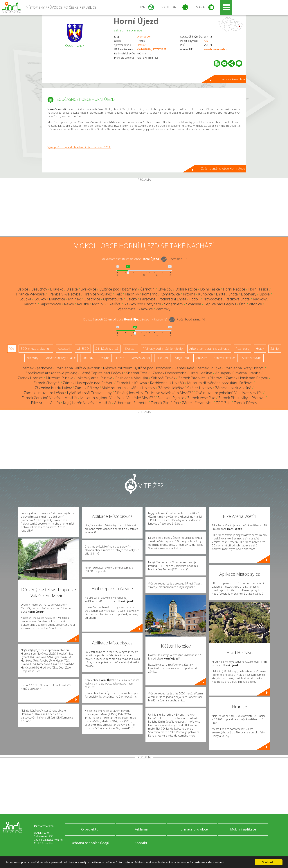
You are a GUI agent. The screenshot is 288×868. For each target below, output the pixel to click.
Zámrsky (163, 309)
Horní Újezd (136, 21)
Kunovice (206, 294)
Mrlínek (74, 299)
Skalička (114, 304)
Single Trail (182, 358)
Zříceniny (32, 358)
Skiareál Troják (163, 378)
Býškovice (89, 289)
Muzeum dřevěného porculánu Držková (220, 383)
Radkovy (260, 299)
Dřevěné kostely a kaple (60, 358)
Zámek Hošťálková (132, 383)
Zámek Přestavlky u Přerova (241, 398)
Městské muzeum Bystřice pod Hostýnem (137, 368)
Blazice (72, 289)
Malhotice (57, 299)
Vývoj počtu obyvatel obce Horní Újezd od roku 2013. (79, 147)
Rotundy (88, 358)
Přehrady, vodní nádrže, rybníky (163, 349)
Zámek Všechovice (37, 368)
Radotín (30, 304)
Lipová (265, 294)
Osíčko (131, 299)
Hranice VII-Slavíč (98, 294)
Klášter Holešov (199, 388)
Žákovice (146, 309)
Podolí (195, 299)
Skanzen (131, 349)
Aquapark (64, 349)
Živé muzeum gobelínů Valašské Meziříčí (229, 393)
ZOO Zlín (223, 403)
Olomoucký (144, 36)
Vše (12, 349)
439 (206, 41)
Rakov (69, 304)
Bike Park (162, 358)
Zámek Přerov (245, 403)
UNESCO (83, 349)
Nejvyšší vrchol (140, 358)
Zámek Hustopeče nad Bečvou (88, 383)
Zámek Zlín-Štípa (165, 403)
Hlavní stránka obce (232, 79)
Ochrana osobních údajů (90, 843)
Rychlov (98, 304)
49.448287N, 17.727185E (152, 49)
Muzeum (201, 358)
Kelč (118, 294)
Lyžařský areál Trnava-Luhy (89, 393)
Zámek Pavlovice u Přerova (200, 378)
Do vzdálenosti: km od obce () (125, 319)
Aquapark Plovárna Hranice (238, 373)
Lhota (221, 294)
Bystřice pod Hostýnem (118, 289)
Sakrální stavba (252, 358)
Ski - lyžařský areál (107, 349)
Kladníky (132, 294)
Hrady (260, 349)
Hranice (141, 45)
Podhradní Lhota (172, 299)
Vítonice (255, 304)
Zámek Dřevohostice (170, 373)
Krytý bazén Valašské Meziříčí (87, 403)
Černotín (147, 289)
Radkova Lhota (238, 299)
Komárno (150, 294)
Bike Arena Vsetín (45, 403)
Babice (23, 289)
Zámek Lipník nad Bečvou (247, 378)
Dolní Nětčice (186, 289)
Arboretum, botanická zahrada (209, 349)
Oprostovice (113, 299)
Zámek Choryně (47, 383)
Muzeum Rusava (60, 378)
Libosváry (249, 294)
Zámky (275, 349)
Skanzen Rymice (171, 398)
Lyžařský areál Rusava (94, 378)
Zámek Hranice (30, 378)
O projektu (90, 829)
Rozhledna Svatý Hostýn (244, 368)
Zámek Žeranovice (197, 403)
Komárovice (170, 294)
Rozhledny (242, 349)
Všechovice (127, 309)
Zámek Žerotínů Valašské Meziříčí (49, 398)
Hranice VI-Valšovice (64, 294)
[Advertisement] (144, 209)
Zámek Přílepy (87, 388)
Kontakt (141, 843)
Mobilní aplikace (243, 829)
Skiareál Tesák (138, 373)
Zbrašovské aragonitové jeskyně (51, 373)
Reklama (141, 829)
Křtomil (189, 294)
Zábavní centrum (225, 358)
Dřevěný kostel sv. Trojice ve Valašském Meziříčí (154, 393)
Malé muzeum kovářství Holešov (128, 388)
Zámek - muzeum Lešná (44, 393)
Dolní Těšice (210, 289)
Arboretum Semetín (131, 403)
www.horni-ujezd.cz (215, 49)
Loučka (25, 299)
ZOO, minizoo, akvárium (36, 349)
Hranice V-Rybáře (30, 294)
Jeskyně (105, 358)
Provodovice (213, 299)
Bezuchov (39, 289)
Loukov (40, 299)
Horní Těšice (258, 289)
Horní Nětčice (234, 289)
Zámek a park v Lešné (233, 388)
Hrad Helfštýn (201, 373)
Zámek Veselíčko (201, 398)
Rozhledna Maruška (132, 378)
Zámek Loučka (209, 368)
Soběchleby (174, 304)
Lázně (120, 358)
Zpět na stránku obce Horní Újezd (223, 169)
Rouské (83, 304)
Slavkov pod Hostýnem (142, 304)
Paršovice (148, 299)
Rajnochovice (50, 304)
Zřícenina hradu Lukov (53, 388)
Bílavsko (57, 289)
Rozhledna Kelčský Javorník (78, 368)
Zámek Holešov (171, 388)
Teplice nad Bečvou (220, 304)
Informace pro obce (192, 829)
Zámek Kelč (184, 368)
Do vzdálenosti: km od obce (130, 259)
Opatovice (92, 299)
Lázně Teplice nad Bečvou (102, 373)
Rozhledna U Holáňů (167, 383)
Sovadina (194, 304)
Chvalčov (165, 289)
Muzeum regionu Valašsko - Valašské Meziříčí (117, 398)
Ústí (242, 304)
